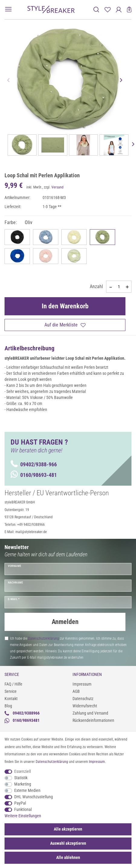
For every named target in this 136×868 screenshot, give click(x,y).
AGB (76, 691)
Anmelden (65, 622)
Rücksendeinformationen (93, 720)
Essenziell (23, 771)
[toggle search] (96, 10)
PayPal (20, 803)
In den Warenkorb (65, 306)
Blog (8, 706)
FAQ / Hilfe (13, 684)
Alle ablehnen (68, 857)
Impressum (82, 684)
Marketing (23, 784)
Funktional (23, 809)
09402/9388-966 (34, 464)
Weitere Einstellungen (23, 816)
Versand (57, 187)
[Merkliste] (107, 10)
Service (11, 691)
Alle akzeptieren (68, 829)
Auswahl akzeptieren (68, 843)
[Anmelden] (119, 10)
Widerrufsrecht (85, 706)
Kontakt (11, 699)
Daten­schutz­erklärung (52, 762)
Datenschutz (83, 699)
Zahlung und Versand (90, 713)
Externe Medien (27, 790)
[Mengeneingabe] (119, 287)
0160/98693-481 (34, 475)
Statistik (21, 778)
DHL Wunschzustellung (34, 797)
